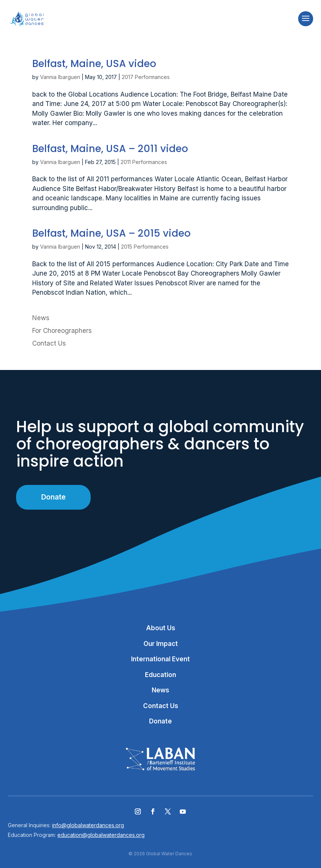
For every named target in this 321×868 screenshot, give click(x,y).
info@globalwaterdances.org (88, 825)
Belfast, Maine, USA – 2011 (110, 149)
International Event (160, 659)
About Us (161, 628)
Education (160, 675)
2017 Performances (146, 77)
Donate (53, 497)
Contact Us (49, 343)
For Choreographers (62, 331)
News (41, 318)
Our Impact (161, 644)
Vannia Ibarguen (60, 77)
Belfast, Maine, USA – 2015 (111, 233)
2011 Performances (144, 162)
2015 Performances (145, 247)
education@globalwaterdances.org (101, 835)
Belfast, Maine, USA (94, 64)
